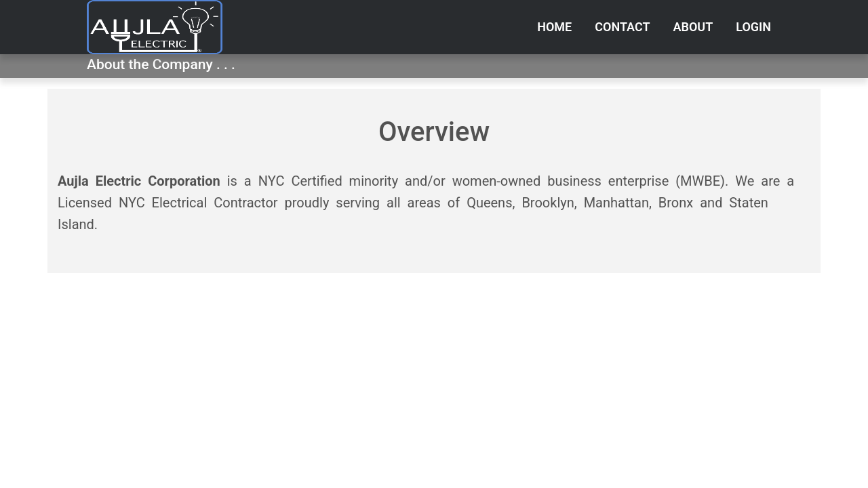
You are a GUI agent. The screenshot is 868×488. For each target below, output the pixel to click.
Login (753, 27)
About (693, 27)
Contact (622, 27)
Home (554, 27)
